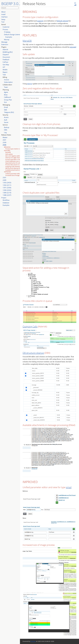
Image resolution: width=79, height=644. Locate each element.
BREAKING (7, 147)
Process (5, 29)
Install (3, 14)
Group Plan (8, 100)
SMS (6, 110)
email (69, 487)
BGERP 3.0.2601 (15, 4)
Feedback (6, 60)
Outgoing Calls (30, 326)
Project (4, 198)
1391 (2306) (7, 188)
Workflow (6, 200)
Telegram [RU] (9, 112)
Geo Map (6, 65)
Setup (3, 19)
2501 (4, 178)
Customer (6, 27)
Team (6, 87)
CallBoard (7, 97)
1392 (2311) (7, 185)
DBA (6, 130)
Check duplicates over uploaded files (17, 161)
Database (6, 203)
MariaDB (8, 152)
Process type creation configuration (16, 149)
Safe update (9, 154)
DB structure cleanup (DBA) (14, 168)
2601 (4, 140)
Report (5, 72)
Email (6, 107)
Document (6, 57)
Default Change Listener (12, 34)
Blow (6, 95)
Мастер (7, 40)
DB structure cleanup (33, 353)
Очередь (7, 32)
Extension (5, 44)
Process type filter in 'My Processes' (16, 159)
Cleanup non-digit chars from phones (17, 158)
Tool (3, 22)
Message (4, 42)
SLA (5, 102)
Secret (6, 122)
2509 (4, 142)
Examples (9, 37)
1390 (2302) (7, 190)
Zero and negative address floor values (17, 156)
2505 (4, 145)
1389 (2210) (7, 193)
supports (40, 21)
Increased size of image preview (15, 175)
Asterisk (5, 49)
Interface (4, 17)
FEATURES (7, 151)
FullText (5, 62)
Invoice (6, 80)
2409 (4, 180)
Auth (6, 120)
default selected (63, 21)
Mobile (5, 70)
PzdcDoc (33, 641)
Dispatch (6, 54)
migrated (73, 47)
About (3, 12)
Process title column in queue (14, 165)
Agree (6, 92)
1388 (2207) (7, 195)
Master (5, 137)
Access (6, 117)
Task (4, 75)
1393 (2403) (7, 183)
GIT (4, 67)
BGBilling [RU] (8, 52)
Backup (7, 127)
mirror (30, 84)
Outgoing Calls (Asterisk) (13, 167)
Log (5, 132)
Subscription (8, 82)
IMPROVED (7, 172)
